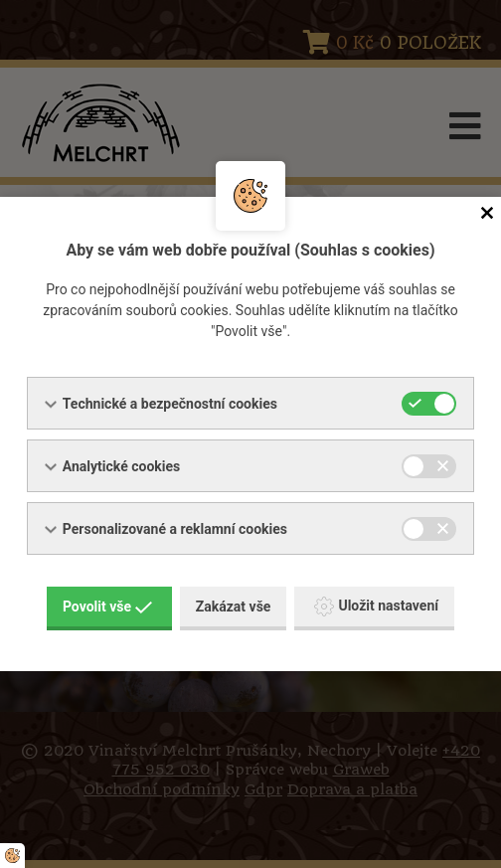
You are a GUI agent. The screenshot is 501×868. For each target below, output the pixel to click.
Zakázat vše (234, 607)
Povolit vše (107, 607)
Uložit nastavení (376, 607)
